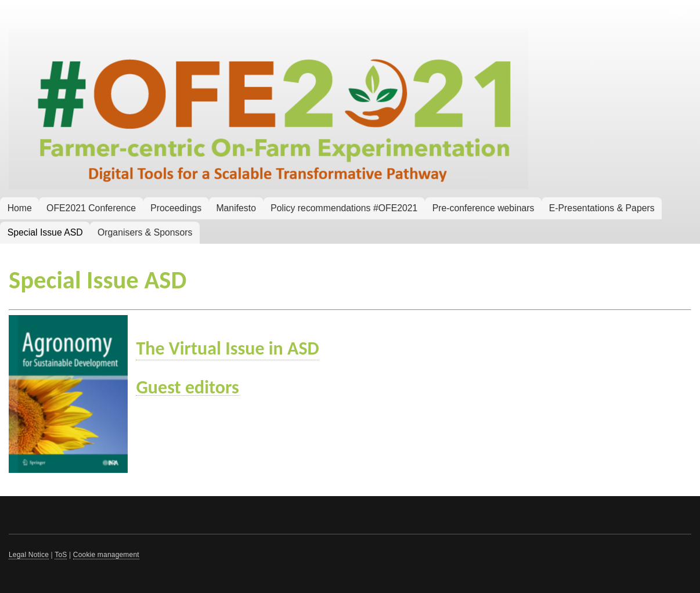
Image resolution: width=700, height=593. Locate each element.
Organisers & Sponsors (145, 232)
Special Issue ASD (45, 232)
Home (20, 208)
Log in (678, 11)
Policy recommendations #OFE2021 (344, 208)
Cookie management (106, 555)
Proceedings (176, 208)
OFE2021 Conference (91, 208)
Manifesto (236, 208)
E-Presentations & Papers (602, 208)
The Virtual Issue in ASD (227, 348)
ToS (61, 555)
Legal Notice (29, 555)
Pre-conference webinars (483, 208)
